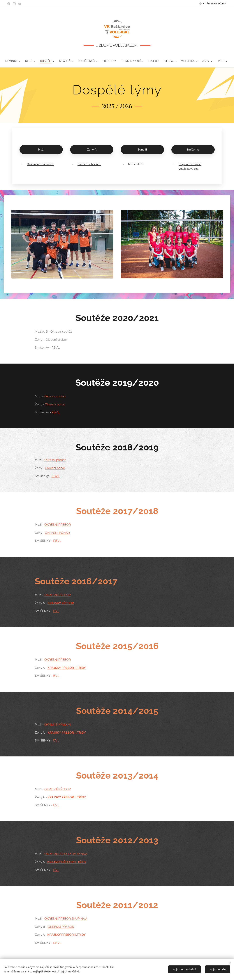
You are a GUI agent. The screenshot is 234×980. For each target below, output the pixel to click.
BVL (56, 611)
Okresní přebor (55, 460)
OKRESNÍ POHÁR (57, 533)
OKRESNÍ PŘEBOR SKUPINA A (66, 854)
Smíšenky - (47, 412)
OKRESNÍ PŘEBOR (57, 525)
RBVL (55, 412)
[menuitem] (19, 61)
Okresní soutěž (55, 396)
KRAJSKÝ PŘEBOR (60, 603)
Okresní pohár (55, 404)
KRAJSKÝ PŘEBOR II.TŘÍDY (66, 668)
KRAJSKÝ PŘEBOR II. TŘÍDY (66, 862)
